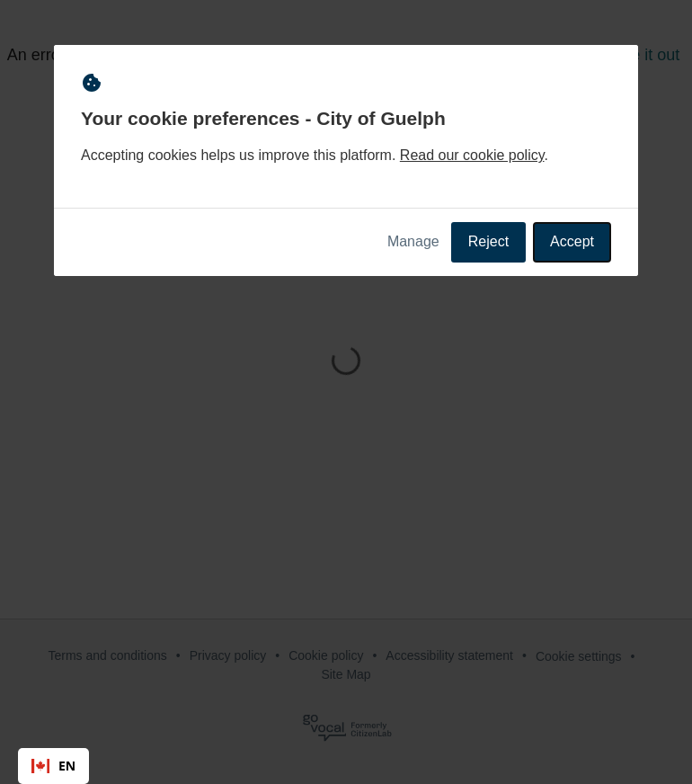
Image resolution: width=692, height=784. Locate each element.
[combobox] (53, 766)
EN (53, 766)
